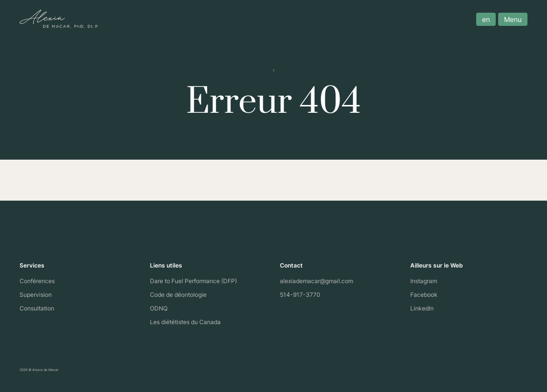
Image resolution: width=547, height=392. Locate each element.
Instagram (424, 281)
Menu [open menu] (513, 19)
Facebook (424, 295)
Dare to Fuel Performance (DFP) (193, 281)
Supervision (36, 295)
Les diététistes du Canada (185, 322)
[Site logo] (59, 19)
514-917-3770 (300, 295)
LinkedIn (422, 308)
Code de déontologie (178, 295)
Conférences (37, 281)
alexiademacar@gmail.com (316, 281)
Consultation (37, 308)
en (486, 19)
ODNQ (159, 308)
